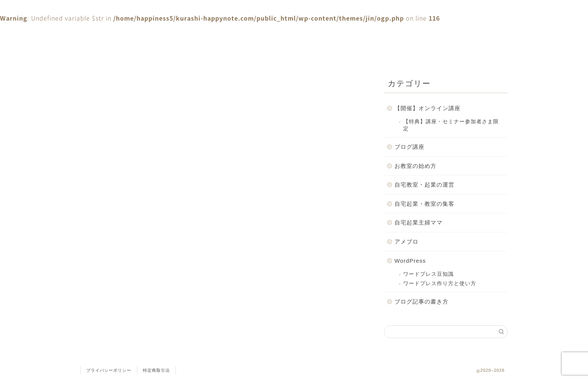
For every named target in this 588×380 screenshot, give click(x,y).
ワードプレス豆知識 (428, 274)
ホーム (125, 33)
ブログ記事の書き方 (421, 301)
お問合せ (215, 33)
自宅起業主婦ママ (418, 222)
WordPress (410, 261)
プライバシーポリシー (109, 370)
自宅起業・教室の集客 (424, 204)
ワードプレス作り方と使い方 (440, 284)
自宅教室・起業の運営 (424, 185)
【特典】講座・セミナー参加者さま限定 (451, 125)
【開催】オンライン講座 (427, 108)
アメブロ (406, 242)
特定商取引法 (156, 370)
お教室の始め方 (415, 166)
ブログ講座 (409, 147)
